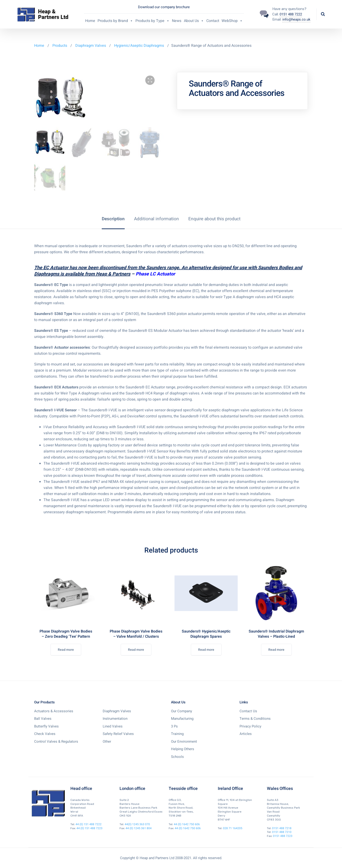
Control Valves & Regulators (56, 741)
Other (107, 741)
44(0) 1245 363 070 (137, 824)
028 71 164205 (233, 828)
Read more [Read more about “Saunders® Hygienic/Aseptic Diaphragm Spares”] (206, 650)
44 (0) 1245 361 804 (139, 828)
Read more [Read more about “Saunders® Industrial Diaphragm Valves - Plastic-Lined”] (276, 650)
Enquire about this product (214, 219)
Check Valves (45, 734)
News (177, 21)
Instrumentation (115, 719)
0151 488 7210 (282, 832)
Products (60, 46)
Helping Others (183, 749)
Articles (246, 734)
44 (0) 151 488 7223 (89, 828)
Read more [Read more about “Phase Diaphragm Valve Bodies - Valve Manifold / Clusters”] (136, 650)
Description (113, 219)
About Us (194, 21)
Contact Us (248, 711)
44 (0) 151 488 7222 (89, 824)
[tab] (113, 219)
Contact (213, 21)
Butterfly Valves (46, 726)
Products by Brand (115, 21)
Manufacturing (182, 719)
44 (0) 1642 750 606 (187, 824)
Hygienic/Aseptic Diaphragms (139, 46)
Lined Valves (113, 726)
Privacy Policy (250, 726)
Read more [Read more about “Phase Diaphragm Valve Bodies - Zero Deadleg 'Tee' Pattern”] (66, 650)
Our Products (44, 702)
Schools (177, 757)
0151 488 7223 (283, 836)
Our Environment (184, 741)
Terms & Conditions (255, 719)
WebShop (232, 21)
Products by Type (153, 21)
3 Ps (174, 726)
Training (177, 734)
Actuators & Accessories (54, 711)
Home (90, 21)
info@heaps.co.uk (296, 19)
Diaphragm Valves (91, 46)
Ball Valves (43, 719)
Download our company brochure (164, 7)
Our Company (182, 711)
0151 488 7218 (282, 828)
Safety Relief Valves (118, 734)
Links (244, 702)
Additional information (156, 219)
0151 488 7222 (291, 14)
